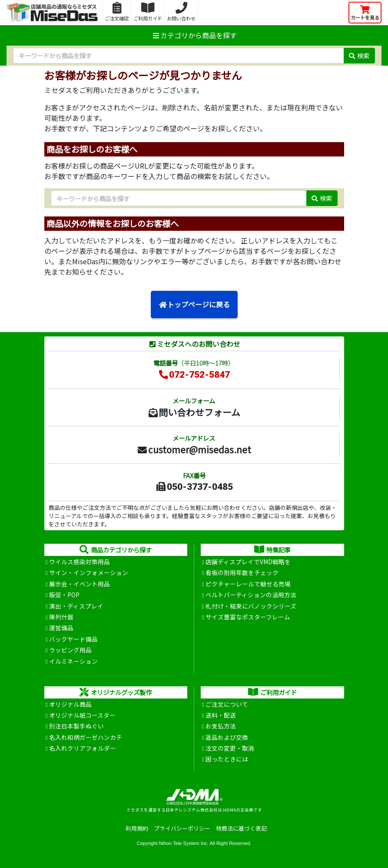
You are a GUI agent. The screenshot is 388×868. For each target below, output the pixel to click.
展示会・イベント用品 (80, 584)
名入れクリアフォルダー (83, 748)
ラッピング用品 (70, 650)
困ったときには (227, 759)
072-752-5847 (194, 375)
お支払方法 (221, 726)
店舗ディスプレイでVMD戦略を (248, 562)
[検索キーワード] (178, 56)
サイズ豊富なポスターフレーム (248, 617)
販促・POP (64, 595)
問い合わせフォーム (194, 412)
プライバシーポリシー (182, 828)
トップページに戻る (194, 304)
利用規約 (137, 828)
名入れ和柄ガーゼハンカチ (86, 737)
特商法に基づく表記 (241, 828)
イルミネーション (73, 661)
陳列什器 (61, 617)
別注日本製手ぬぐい (76, 726)
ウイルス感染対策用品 (80, 562)
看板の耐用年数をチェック (242, 572)
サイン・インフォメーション (89, 572)
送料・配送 (221, 715)
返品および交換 (227, 737)
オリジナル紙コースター (82, 715)
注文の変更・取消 (230, 748)
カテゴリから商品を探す (194, 35)
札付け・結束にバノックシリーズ (251, 606)
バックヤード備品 (73, 639)
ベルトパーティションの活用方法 (251, 595)
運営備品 (61, 628)
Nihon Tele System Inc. (184, 843)
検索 (359, 55)
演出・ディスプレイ (76, 606)
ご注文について (227, 704)
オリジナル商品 (70, 704)
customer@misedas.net (194, 449)
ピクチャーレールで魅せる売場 (248, 584)
